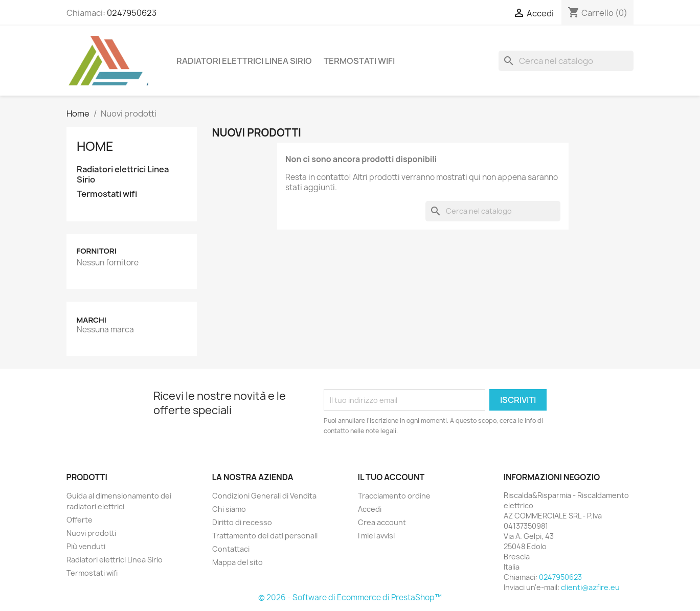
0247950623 (132, 13)
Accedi (370, 509)
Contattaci (231, 549)
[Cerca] (566, 61)
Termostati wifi (359, 61)
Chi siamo (229, 509)
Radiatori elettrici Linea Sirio (244, 61)
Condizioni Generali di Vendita (264, 496)
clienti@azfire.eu (590, 587)
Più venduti (86, 546)
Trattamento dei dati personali (265, 536)
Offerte (80, 520)
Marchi (92, 320)
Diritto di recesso (242, 522)
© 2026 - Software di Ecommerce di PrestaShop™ (350, 597)
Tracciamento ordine (394, 496)
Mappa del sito (238, 562)
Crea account (382, 522)
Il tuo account (391, 477)
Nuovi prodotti (91, 533)
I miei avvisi (376, 536)
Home (95, 146)
